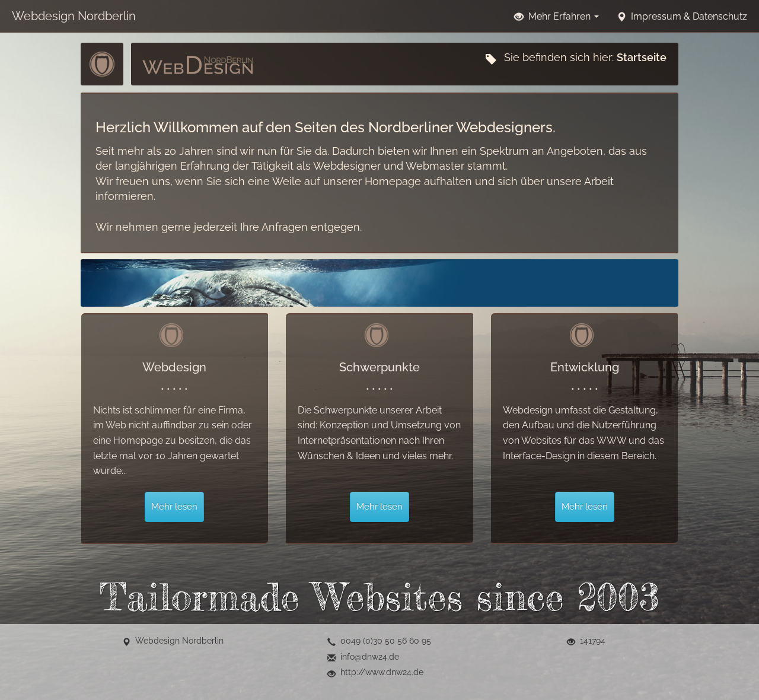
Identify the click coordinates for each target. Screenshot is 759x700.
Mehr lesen (174, 507)
